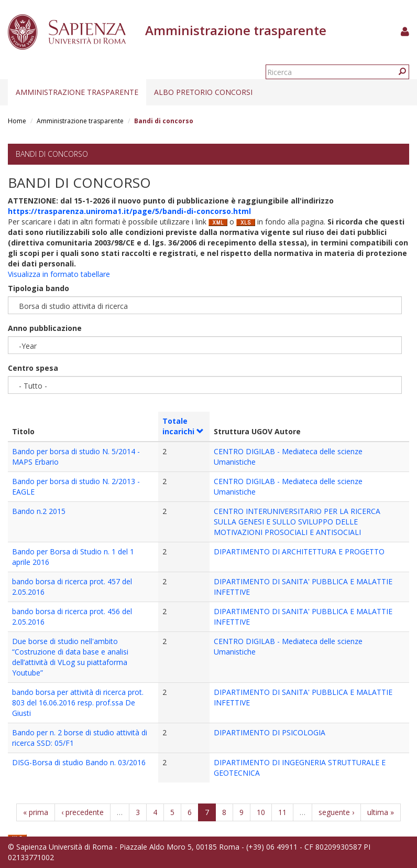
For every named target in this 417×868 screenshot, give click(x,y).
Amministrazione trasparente (77, 92)
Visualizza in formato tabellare (59, 274)
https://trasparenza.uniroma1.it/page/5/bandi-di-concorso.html (129, 211)
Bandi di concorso (52, 154)
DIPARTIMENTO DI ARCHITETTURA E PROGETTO (299, 551)
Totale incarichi (183, 426)
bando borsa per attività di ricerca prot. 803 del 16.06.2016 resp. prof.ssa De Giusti (78, 703)
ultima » (381, 812)
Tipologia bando (39, 288)
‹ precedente (83, 812)
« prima (36, 812)
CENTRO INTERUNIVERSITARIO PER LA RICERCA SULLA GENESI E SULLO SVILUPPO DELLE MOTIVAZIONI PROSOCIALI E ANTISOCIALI (297, 522)
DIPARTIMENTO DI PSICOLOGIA (270, 732)
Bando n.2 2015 (39, 511)
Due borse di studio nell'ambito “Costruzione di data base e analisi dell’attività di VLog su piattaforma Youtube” (70, 657)
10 (261, 812)
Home (17, 121)
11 (282, 812)
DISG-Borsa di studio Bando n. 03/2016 (79, 762)
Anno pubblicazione (45, 328)
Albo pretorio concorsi (203, 92)
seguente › (336, 812)
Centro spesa (33, 368)
